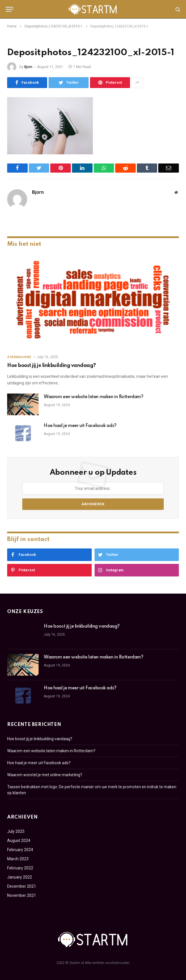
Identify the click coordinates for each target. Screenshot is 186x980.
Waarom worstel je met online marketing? (45, 775)
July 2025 (16, 831)
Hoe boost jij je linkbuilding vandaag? (52, 366)
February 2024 (20, 850)
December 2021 (22, 886)
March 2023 (18, 859)
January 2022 (20, 877)
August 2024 (19, 841)
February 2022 (20, 868)
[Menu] (9, 9)
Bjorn (28, 67)
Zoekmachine (19, 357)
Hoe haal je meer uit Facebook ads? (80, 426)
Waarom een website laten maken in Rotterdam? (94, 397)
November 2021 (22, 895)
